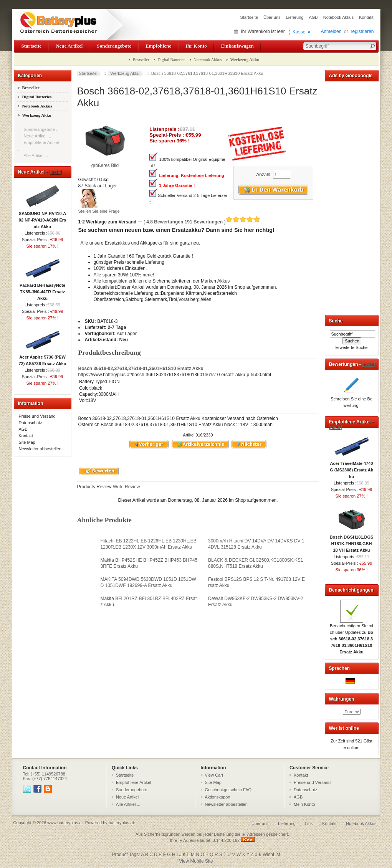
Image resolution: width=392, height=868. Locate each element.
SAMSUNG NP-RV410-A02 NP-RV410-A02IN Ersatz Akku (42, 218)
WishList (271, 855)
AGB (313, 17)
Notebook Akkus (339, 17)
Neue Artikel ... (38, 136)
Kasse (299, 32)
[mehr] (55, 172)
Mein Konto (304, 804)
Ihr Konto (196, 46)
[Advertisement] (352, 197)
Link (309, 823)
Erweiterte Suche (352, 347)
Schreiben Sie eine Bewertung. (351, 400)
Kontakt (366, 17)
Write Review (126, 487)
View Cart (214, 775)
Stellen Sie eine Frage (99, 211)
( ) (202, 222)
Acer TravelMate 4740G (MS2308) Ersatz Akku (351, 468)
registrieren (362, 31)
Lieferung (295, 17)
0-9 (258, 855)
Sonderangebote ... (42, 129)
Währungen (342, 699)
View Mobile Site (196, 861)
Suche (336, 321)
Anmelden (331, 31)
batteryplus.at (121, 823)
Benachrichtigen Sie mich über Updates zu (351, 637)
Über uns (272, 17)
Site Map (27, 442)
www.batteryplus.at (65, 823)
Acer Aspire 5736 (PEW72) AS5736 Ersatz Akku (43, 358)
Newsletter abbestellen (40, 449)
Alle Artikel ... (36, 155)
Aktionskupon (218, 797)
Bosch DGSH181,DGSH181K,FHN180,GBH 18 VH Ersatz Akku (352, 541)
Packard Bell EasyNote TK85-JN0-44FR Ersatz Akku (42, 289)
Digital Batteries (171, 60)
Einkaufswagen (237, 46)
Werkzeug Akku (125, 73)
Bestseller (141, 60)
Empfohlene (158, 46)
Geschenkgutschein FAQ (228, 790)
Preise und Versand (37, 416)
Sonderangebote (114, 46)
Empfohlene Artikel (134, 782)
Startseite (249, 17)
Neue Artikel (69, 46)
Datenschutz (31, 423)
